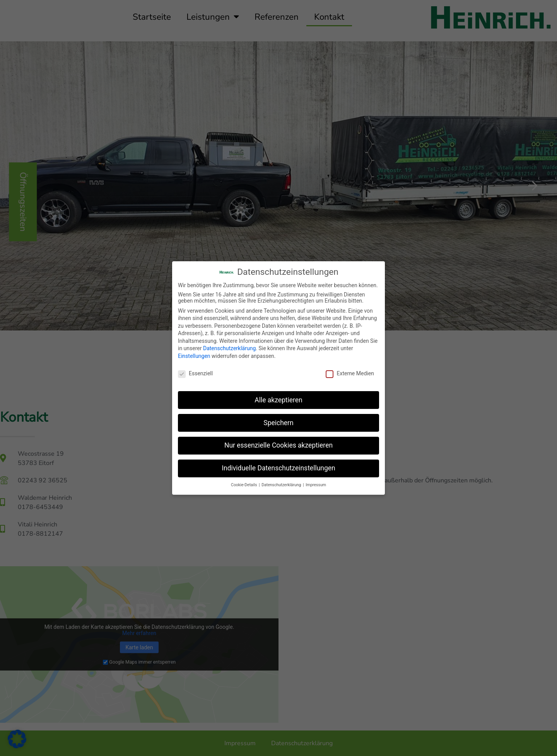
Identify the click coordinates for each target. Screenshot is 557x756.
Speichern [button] (278, 423)
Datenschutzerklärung (229, 348)
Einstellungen (194, 356)
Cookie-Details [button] (244, 485)
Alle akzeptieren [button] (278, 400)
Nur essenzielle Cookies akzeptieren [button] (278, 445)
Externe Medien (350, 373)
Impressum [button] (316, 485)
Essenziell (195, 373)
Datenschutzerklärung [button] (282, 485)
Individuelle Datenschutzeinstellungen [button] (278, 468)
